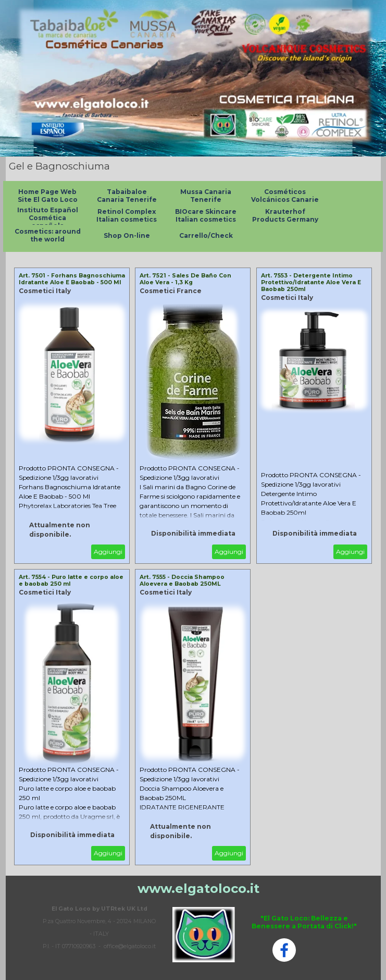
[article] (72, 416)
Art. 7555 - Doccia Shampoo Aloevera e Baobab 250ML (182, 580)
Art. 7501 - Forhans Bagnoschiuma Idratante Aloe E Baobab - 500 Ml (72, 279)
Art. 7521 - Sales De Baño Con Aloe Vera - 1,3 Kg (185, 279)
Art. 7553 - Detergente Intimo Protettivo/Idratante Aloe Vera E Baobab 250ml (311, 282)
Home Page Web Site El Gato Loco (48, 196)
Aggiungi (108, 552)
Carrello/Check (206, 235)
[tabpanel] (99, 927)
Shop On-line (127, 235)
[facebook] (284, 950)
